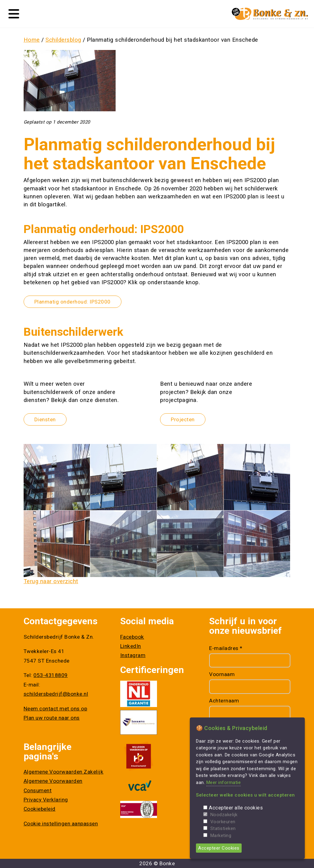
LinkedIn (131, 646)
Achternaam (224, 701)
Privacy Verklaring (46, 800)
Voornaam (222, 674)
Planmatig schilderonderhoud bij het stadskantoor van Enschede (172, 40)
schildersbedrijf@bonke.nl (56, 694)
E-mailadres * (226, 648)
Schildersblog (63, 40)
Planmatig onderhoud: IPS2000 (73, 302)
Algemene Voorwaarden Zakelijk (64, 772)
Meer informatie (224, 782)
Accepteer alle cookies (236, 808)
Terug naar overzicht (51, 581)
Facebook (132, 637)
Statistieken (223, 828)
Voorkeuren (223, 822)
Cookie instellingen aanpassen (61, 824)
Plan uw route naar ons (52, 718)
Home (32, 40)
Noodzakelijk (224, 815)
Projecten (183, 419)
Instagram (133, 655)
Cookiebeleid (40, 809)
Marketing (221, 835)
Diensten (45, 419)
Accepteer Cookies (219, 848)
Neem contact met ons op (56, 709)
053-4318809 (51, 675)
